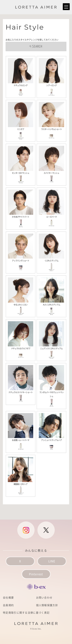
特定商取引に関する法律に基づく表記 (26, 612)
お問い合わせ (44, 597)
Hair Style (25, 27)
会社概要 (8, 597)
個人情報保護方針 (47, 605)
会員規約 (8, 605)
